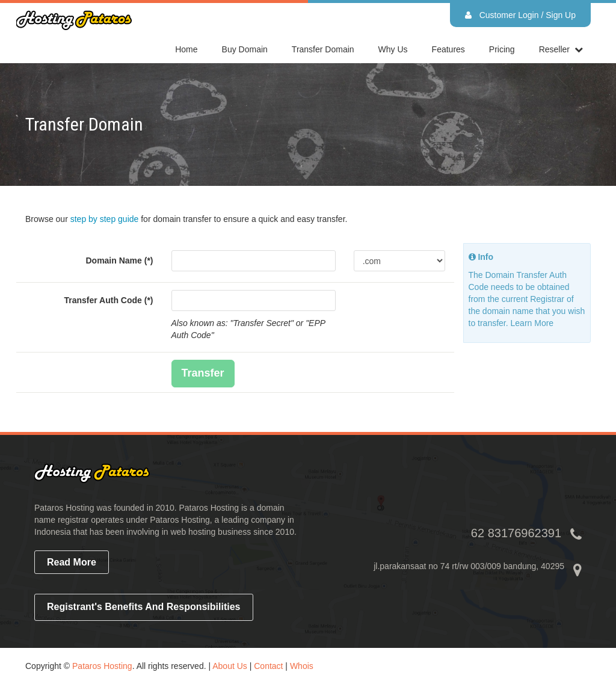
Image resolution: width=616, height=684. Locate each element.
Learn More (532, 323)
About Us (230, 666)
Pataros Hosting (102, 666)
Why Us (393, 49)
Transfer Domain (323, 49)
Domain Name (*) (119, 260)
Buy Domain (245, 49)
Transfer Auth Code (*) (108, 300)
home (186, 49)
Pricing (502, 49)
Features (448, 49)
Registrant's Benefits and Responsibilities (144, 607)
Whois (302, 666)
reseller (554, 49)
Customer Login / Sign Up (520, 15)
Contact (268, 666)
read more (72, 562)
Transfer (203, 373)
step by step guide (105, 219)
